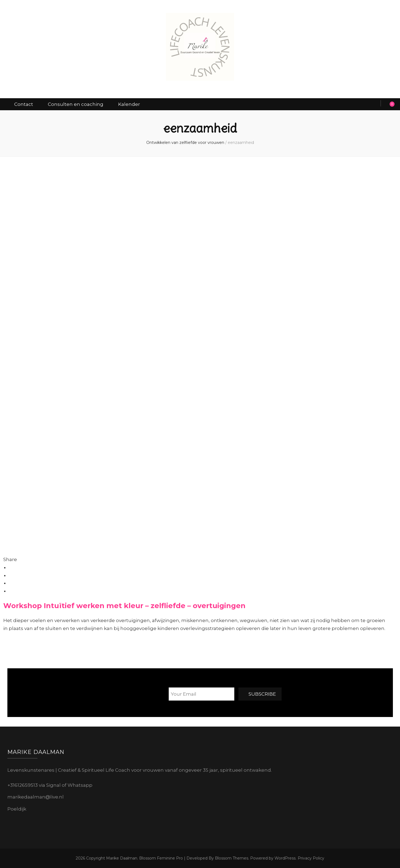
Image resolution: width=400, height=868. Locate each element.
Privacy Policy (311, 858)
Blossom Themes (231, 858)
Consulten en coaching (76, 104)
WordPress (285, 858)
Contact (24, 104)
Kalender (129, 104)
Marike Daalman (122, 858)
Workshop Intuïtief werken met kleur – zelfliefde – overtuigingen (124, 606)
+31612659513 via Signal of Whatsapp (50, 785)
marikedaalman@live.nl (36, 797)
